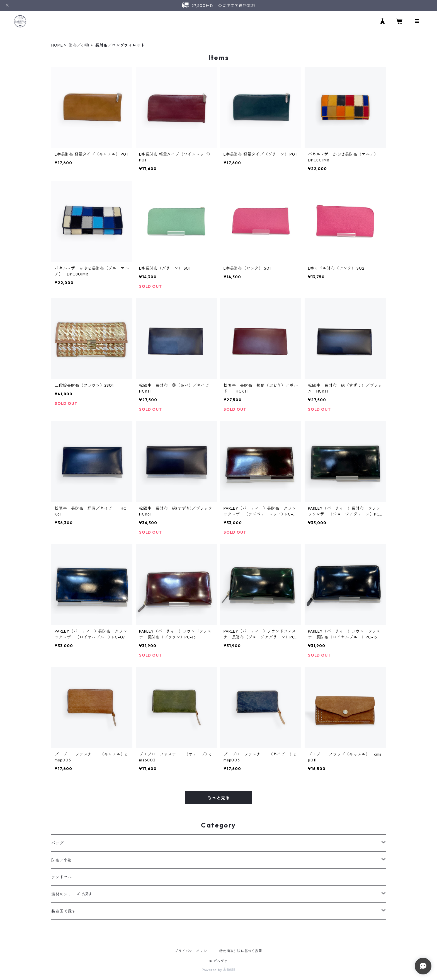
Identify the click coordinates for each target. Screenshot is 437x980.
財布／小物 (79, 45)
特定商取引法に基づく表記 (241, 951)
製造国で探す (64, 911)
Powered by (219, 970)
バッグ (57, 843)
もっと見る (219, 798)
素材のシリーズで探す (72, 894)
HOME (57, 45)
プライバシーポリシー (193, 951)
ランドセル (62, 877)
